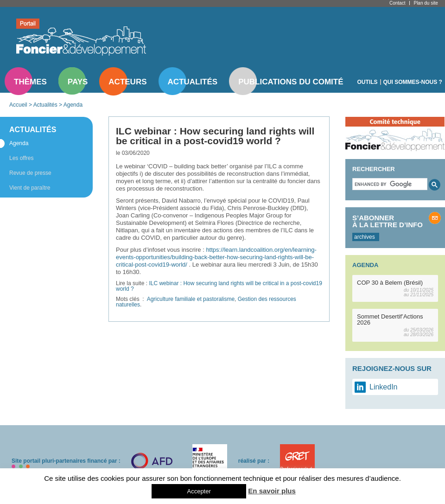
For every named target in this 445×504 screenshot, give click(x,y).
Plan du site (426, 3)
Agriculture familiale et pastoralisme (191, 299)
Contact (397, 3)
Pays (78, 82)
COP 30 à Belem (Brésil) (390, 283)
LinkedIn (384, 387)
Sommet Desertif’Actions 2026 (390, 319)
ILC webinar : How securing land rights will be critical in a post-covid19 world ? (219, 286)
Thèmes (30, 82)
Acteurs (127, 82)
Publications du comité (291, 82)
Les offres (21, 158)
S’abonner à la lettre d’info (388, 221)
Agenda (73, 105)
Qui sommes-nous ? (413, 82)
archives (365, 237)
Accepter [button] (199, 491)
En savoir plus (272, 491)
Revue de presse (30, 173)
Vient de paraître (30, 188)
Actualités (193, 82)
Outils (368, 82)
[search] (389, 184)
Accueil (18, 105)
